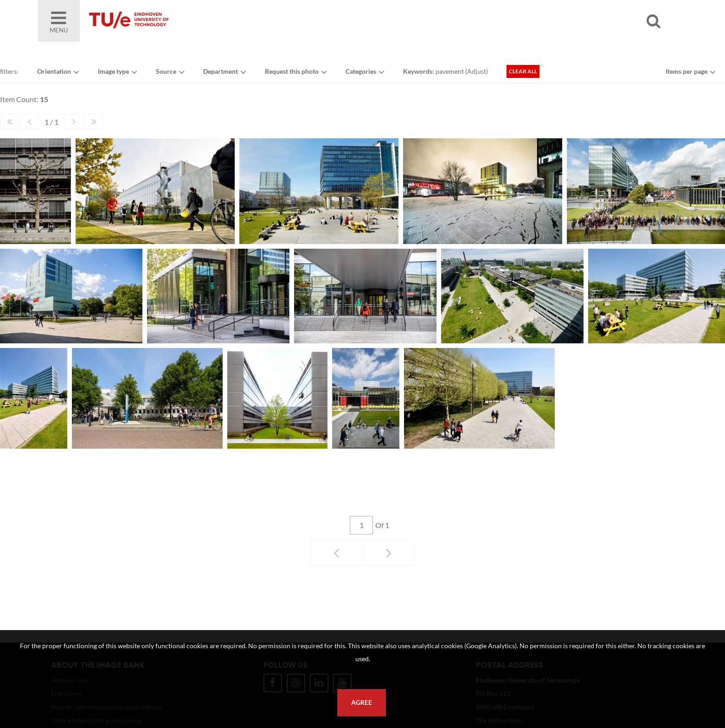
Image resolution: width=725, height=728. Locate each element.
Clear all (523, 71)
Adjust (477, 71)
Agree (362, 702)
